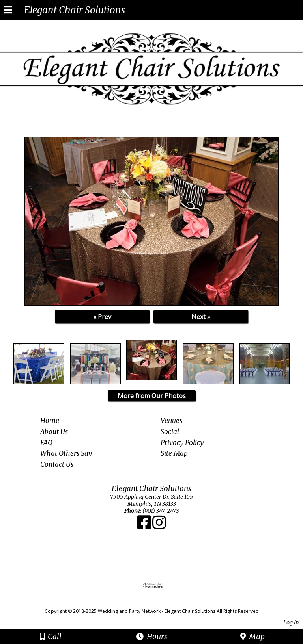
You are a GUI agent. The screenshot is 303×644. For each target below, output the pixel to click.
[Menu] (8, 11)
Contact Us (57, 464)
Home (50, 421)
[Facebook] (145, 526)
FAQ (46, 443)
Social (170, 432)
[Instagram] (159, 526)
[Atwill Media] (159, 602)
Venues (171, 421)
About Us (54, 432)
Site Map (174, 453)
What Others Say (66, 453)
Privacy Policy (182, 443)
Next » (201, 317)
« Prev (102, 317)
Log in (291, 622)
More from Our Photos (152, 396)
